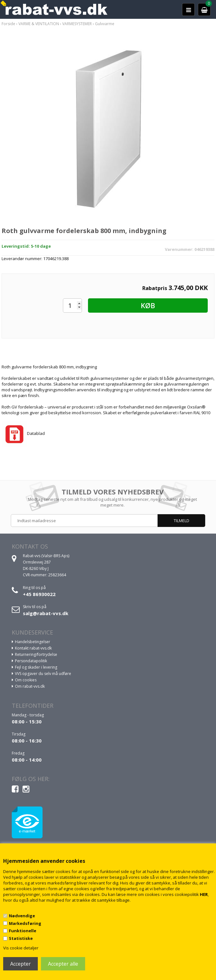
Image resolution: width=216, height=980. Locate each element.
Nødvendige (22, 916)
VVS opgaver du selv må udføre (43, 674)
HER (204, 894)
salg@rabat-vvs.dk (46, 613)
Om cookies (26, 680)
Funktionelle (23, 931)
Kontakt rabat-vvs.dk (33, 648)
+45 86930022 (39, 594)
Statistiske (21, 938)
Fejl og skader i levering (36, 667)
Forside (8, 24)
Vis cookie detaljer (21, 948)
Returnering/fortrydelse (36, 654)
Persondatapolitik (31, 661)
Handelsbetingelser (33, 642)
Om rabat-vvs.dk (30, 686)
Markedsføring (25, 923)
